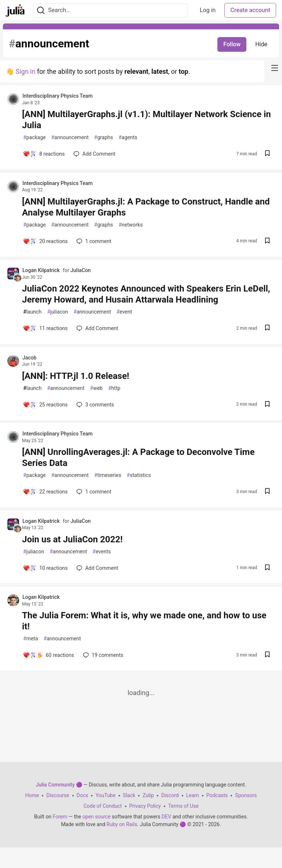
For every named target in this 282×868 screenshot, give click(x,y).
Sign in (25, 71)
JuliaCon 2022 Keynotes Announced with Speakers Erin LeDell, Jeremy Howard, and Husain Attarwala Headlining (146, 294)
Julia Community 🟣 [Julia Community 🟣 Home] (59, 785)
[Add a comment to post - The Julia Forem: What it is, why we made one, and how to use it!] (48, 655)
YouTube (105, 795)
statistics (139, 475)
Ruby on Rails (122, 824)
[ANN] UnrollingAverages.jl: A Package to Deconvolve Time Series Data (138, 457)
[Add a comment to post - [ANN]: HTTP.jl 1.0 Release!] (45, 405)
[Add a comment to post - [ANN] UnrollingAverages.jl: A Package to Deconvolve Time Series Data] (45, 492)
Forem (60, 817)
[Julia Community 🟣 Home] (15, 10)
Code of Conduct (103, 806)
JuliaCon (81, 270)
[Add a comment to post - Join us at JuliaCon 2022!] (45, 568)
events (102, 552)
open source (96, 817)
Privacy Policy (145, 806)
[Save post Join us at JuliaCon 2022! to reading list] (267, 568)
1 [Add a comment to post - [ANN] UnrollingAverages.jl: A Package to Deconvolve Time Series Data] (93, 492)
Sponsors (246, 795)
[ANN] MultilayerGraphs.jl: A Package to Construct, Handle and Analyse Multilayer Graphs (146, 207)
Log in (208, 10)
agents (128, 138)
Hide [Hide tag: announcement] (261, 44)
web (96, 388)
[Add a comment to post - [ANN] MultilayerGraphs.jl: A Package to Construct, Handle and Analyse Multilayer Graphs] (45, 241)
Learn (193, 795)
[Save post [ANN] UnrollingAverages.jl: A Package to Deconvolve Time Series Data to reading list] (267, 492)
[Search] (41, 10)
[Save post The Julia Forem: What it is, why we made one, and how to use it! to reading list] (267, 655)
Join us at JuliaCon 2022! (72, 539)
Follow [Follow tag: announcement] (232, 44)
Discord (170, 795)
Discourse (58, 795)
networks (131, 225)
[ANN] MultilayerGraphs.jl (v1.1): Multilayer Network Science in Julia (147, 120)
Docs (83, 795)
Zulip (148, 795)
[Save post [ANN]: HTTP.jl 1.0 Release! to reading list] (267, 405)
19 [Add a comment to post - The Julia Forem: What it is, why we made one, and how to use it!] (102, 655)
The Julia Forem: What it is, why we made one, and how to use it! (144, 621)
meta (31, 639)
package (34, 138)
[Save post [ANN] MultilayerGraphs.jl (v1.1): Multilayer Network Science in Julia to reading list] (267, 154)
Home (32, 795)
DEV (166, 817)
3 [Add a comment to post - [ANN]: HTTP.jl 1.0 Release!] (94, 405)
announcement (70, 138)
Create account (250, 10)
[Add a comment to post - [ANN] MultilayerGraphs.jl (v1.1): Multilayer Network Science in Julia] (44, 154)
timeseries (108, 475)
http (114, 388)
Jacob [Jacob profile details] (29, 358)
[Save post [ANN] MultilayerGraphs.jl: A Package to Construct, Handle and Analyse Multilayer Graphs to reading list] (267, 241)
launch (32, 312)
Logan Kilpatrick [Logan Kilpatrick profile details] (41, 270)
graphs (103, 138)
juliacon (57, 312)
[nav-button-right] (275, 68)
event (124, 312)
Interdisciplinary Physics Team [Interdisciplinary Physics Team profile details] (57, 96)
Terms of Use (183, 806)
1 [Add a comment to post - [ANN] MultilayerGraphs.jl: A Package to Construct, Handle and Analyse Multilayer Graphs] (93, 241)
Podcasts (217, 795)
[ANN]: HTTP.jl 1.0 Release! (76, 376)
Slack (129, 795)
